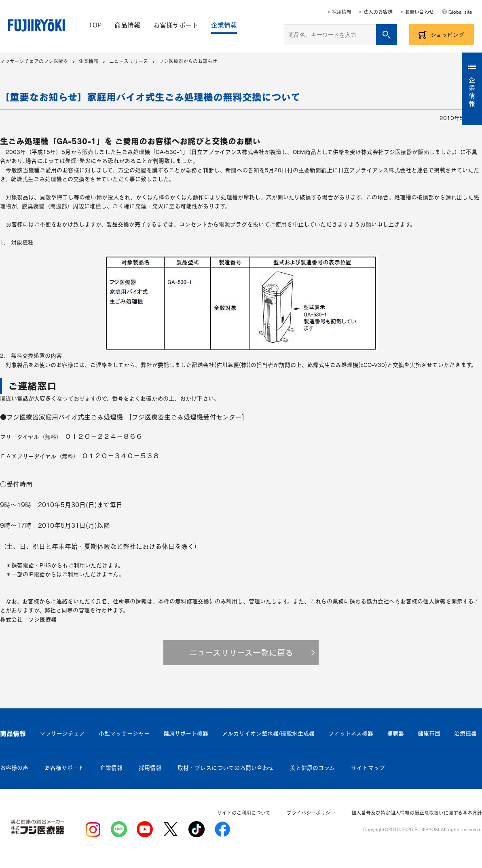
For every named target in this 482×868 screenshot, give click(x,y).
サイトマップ (368, 768)
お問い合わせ (419, 12)
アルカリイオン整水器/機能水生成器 (268, 733)
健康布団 (429, 733)
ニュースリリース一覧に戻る (241, 653)
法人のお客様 (378, 12)
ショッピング (447, 35)
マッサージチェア (62, 733)
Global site (460, 12)
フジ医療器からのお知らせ (188, 61)
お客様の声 (14, 768)
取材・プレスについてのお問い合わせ (226, 768)
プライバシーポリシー (311, 813)
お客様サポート (176, 25)
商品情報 (127, 25)
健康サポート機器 (186, 733)
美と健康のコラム (312, 768)
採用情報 (342, 12)
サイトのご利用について (244, 813)
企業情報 (224, 25)
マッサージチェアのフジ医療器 (34, 61)
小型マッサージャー (124, 733)
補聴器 (395, 733)
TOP (95, 25)
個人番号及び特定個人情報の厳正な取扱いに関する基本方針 (417, 813)
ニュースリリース (129, 61)
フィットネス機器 (351, 733)
